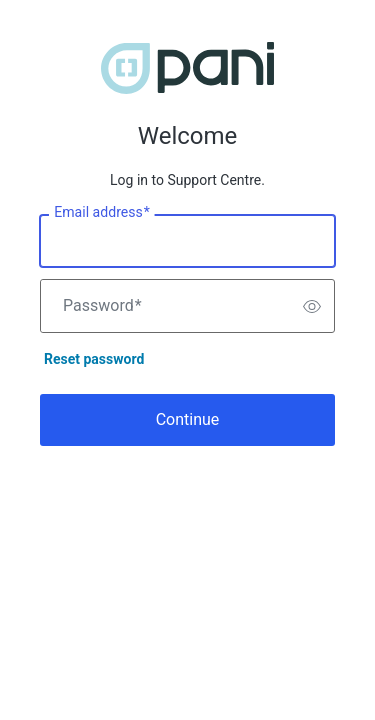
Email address (101, 213)
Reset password (94, 359)
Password (102, 306)
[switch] (312, 306)
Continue (188, 419)
